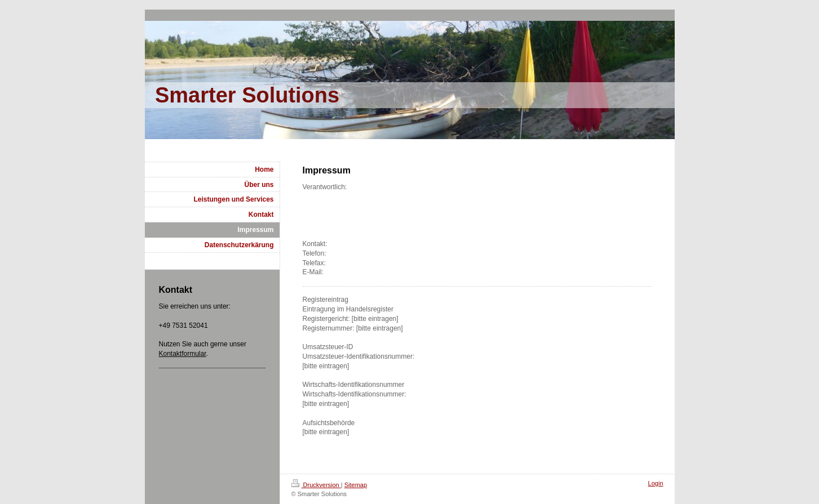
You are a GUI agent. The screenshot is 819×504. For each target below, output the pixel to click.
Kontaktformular (183, 354)
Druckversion (316, 485)
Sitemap (356, 485)
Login (656, 483)
